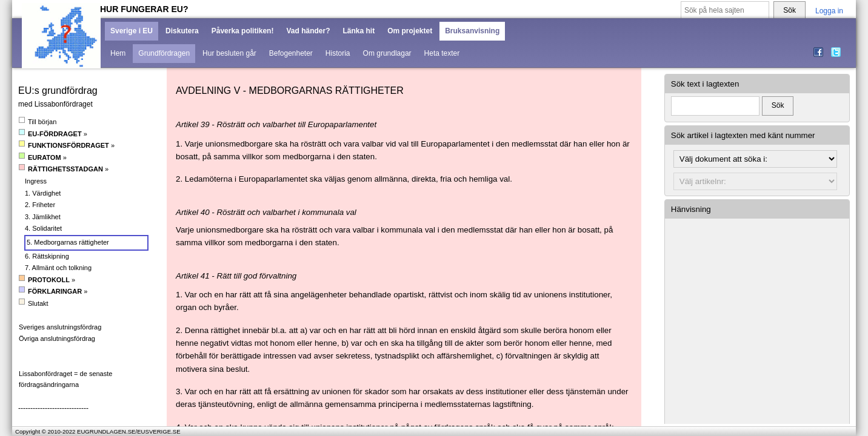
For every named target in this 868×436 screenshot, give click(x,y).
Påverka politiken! (243, 31)
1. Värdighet (43, 193)
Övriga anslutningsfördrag (57, 339)
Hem (118, 53)
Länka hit (359, 31)
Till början (38, 121)
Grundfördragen (164, 53)
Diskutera (182, 31)
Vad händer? (308, 31)
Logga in (829, 11)
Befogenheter (291, 53)
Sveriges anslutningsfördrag (60, 327)
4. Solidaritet (43, 228)
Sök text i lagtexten (705, 84)
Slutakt (34, 303)
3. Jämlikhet (43, 217)
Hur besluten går (229, 53)
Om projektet (410, 31)
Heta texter (442, 53)
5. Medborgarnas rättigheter (68, 242)
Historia (338, 53)
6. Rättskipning (47, 256)
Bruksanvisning (472, 31)
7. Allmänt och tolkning (58, 268)
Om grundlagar (387, 53)
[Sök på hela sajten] (725, 11)
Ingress (36, 181)
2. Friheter (40, 205)
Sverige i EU (132, 31)
